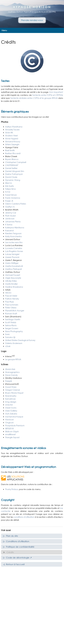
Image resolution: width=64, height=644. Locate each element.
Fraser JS (9, 201)
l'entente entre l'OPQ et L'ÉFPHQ (48, 95)
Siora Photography (14, 331)
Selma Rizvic (11, 325)
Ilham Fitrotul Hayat (14, 393)
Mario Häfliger (12, 263)
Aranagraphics (12, 372)
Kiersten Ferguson (13, 233)
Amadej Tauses (12, 130)
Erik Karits (9, 186)
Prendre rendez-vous (32, 20)
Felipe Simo (10, 189)
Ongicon (9, 422)
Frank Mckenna (13, 198)
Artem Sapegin (12, 144)
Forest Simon (11, 195)
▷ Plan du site (11, 536)
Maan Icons (11, 408)
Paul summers (12, 305)
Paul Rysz (9, 302)
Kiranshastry (11, 396)
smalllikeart (10, 434)
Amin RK (9, 133)
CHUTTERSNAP (12, 165)
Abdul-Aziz (10, 369)
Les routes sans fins (14, 242)
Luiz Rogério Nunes (14, 251)
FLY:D (8, 192)
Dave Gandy (11, 375)
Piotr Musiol (10, 216)
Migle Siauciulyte (13, 278)
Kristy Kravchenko (13, 236)
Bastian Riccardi (13, 153)
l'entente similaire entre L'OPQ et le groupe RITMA (34, 98)
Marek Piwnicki (12, 257)
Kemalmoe (10, 399)
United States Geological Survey (20, 340)
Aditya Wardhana (14, 127)
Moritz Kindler (11, 284)
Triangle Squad (12, 437)
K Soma (9, 225)
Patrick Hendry (12, 299)
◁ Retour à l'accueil (14, 564)
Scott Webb (11, 322)
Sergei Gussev (12, 328)
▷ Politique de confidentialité (19, 547)
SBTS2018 (9, 428)
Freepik (9, 381)
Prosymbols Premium (15, 425)
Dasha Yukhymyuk (14, 174)
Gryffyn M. (10, 207)
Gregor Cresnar (13, 390)
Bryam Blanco (12, 159)
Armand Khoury (13, 141)
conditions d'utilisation (24, 517)
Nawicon (9, 419)
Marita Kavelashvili (14, 266)
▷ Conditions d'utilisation (16, 541)
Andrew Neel (11, 136)
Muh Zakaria (11, 414)
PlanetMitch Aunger (15, 311)
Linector (9, 405)
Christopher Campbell (16, 162)
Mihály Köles (11, 281)
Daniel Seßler (11, 168)
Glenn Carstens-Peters (16, 204)
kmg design (11, 402)
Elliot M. (9, 183)
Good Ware (11, 387)
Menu (4, 30)
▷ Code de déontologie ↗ (17, 558)
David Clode (11, 177)
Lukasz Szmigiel (12, 254)
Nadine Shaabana (14, 287)
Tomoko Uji (10, 337)
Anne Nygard (12, 138)
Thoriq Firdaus (12, 489)
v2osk (8, 346)
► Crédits (8, 552)
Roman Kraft (11, 314)
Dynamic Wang (13, 180)
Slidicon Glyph (12, 431)
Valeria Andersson (14, 343)
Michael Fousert (13, 275)
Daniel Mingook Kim (15, 171)
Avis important (56, 92)
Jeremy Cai (11, 213)
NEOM (8, 293)
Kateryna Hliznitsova (15, 227)
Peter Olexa (11, 308)
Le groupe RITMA (13, 359)
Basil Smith (10, 150)
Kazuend (9, 230)
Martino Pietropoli (13, 269)
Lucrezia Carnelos (14, 248)
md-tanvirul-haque (14, 417)
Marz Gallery (11, 411)
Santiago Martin (13, 319)
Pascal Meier (11, 296)
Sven (7, 334)
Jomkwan (10, 219)
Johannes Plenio (13, 222)
